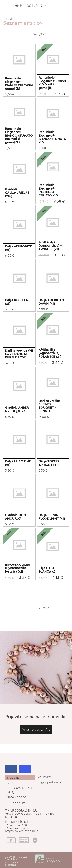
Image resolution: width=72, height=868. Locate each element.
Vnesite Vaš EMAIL (36, 729)
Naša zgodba (17, 797)
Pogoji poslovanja (50, 782)
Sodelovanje (16, 802)
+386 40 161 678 (16, 825)
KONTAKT (44, 777)
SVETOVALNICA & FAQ (20, 790)
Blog (10, 783)
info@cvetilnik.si (16, 822)
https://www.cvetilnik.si (22, 831)
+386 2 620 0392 (17, 828)
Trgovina (9, 19)
